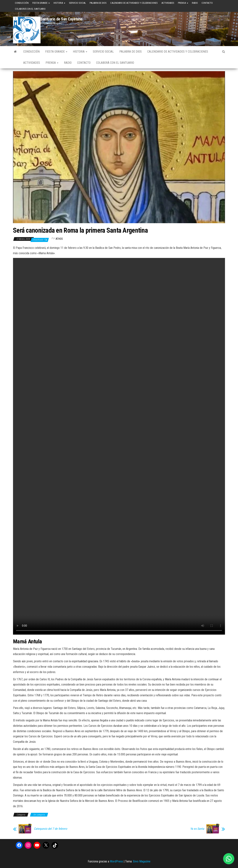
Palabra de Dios (98, 3)
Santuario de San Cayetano (62, 19)
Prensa (183, 3)
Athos (59, 239)
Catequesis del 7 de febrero (50, 829)
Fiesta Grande (41, 3)
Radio (195, 3)
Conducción (22, 3)
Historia (59, 3)
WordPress (116, 861)
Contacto (207, 3)
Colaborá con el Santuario (30, 9)
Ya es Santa (197, 829)
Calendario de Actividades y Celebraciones (134, 3)
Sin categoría (39, 815)
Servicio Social (77, 3)
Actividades (168, 3)
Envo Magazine (142, 861)
